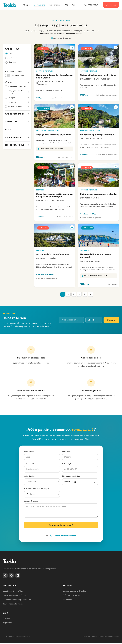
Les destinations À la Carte (14, 596)
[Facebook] (5, 576)
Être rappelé (111, 5)
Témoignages (54, 5)
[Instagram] (11, 576)
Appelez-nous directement (63, 536)
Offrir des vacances (71, 596)
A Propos (26, 5)
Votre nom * (67, 452)
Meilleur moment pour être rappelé (37, 489)
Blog (73, 5)
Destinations (39, 5)
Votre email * (29, 464)
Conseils (6, 619)
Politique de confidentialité (109, 637)
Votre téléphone (68, 464)
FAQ (66, 5)
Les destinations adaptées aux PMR (18, 600)
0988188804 (91, 5)
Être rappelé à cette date (71, 476)
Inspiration (7, 623)
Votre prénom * (30, 452)
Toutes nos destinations (13, 604)
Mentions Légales (90, 637)
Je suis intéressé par (31, 502)
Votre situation (29, 476)
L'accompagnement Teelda (74, 592)
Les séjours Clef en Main (13, 592)
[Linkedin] (18, 576)
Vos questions (69, 600)
